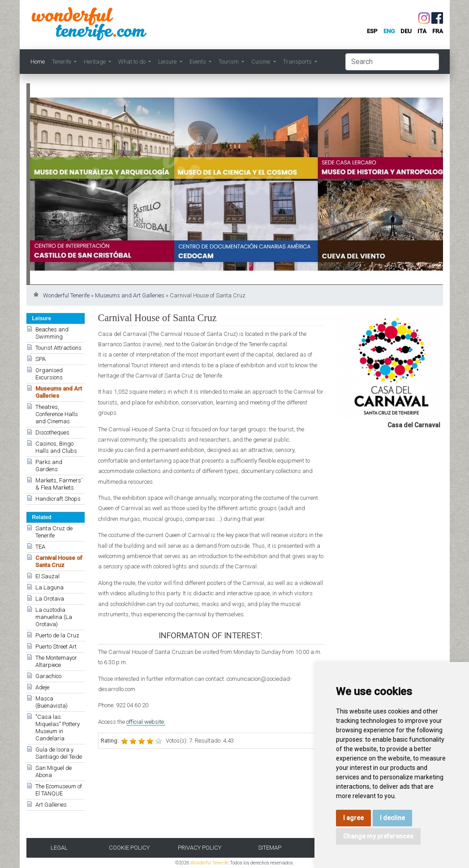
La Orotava (50, 599)
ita (422, 31)
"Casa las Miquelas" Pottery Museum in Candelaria (58, 728)
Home (38, 62)
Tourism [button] (229, 62)
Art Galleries (51, 805)
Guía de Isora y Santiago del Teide (59, 753)
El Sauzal (47, 576)
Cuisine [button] (261, 62)
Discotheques (52, 432)
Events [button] (198, 62)
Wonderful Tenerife (66, 295)
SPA (41, 359)
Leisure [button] (168, 62)
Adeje (42, 687)
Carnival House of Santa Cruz (59, 561)
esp (372, 31)
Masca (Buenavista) (52, 702)
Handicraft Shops (58, 499)
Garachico (48, 676)
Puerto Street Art (56, 647)
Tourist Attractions (58, 348)
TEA (40, 547)
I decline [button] (392, 818)
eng (389, 31)
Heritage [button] (95, 62)
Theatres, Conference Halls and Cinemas (57, 414)
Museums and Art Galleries (130, 295)
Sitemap (270, 848)
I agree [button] (353, 818)
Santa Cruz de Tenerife (54, 532)
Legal (59, 848)
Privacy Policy (200, 848)
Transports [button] (298, 62)
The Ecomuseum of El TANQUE (59, 790)
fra (438, 31)
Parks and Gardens (49, 466)
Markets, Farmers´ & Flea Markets (59, 484)
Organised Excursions (49, 374)
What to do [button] (133, 62)
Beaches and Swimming (52, 333)
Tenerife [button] (62, 62)
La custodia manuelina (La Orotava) (54, 617)
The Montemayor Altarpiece (56, 661)
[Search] (392, 62)
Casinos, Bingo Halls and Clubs (56, 447)
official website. (146, 722)
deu (406, 31)
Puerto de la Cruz (57, 635)
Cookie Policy (129, 848)
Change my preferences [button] (378, 836)
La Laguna (49, 587)
